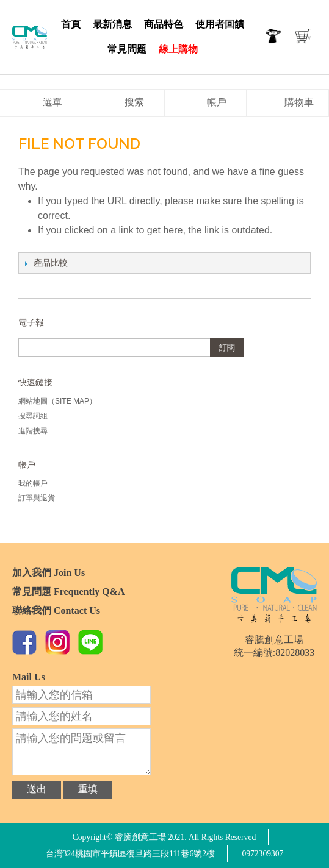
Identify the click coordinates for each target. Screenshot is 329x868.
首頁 (71, 24)
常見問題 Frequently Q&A (69, 592)
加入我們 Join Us (49, 573)
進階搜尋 (33, 431)
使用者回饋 (220, 24)
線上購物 (178, 49)
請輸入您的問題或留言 (81, 752)
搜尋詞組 (33, 416)
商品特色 (164, 24)
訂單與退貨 (37, 498)
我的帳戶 (33, 483)
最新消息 (112, 24)
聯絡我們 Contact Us (56, 610)
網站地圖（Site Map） (57, 401)
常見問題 (127, 49)
